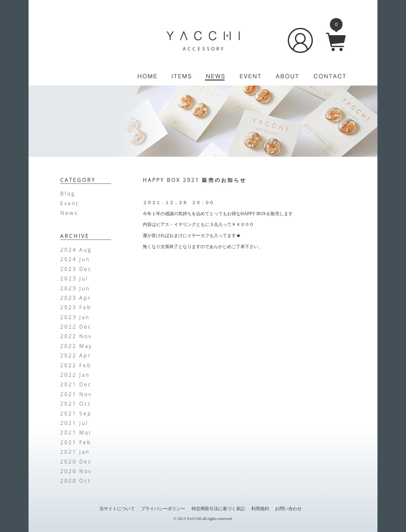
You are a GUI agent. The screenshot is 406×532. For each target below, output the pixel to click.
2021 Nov (76, 394)
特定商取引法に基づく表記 (218, 509)
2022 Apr (76, 356)
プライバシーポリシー (163, 509)
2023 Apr (76, 298)
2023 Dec (76, 269)
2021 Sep (76, 413)
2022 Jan (75, 375)
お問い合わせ (288, 509)
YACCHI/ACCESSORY (203, 41)
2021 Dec (76, 384)
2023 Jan (75, 317)
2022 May (76, 346)
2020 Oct (76, 481)
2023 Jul (74, 279)
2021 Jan (75, 452)
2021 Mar (76, 433)
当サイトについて (117, 509)
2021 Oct (76, 404)
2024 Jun (75, 259)
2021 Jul (74, 423)
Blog (68, 194)
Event (70, 203)
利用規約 (260, 509)
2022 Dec (76, 327)
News (69, 213)
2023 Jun (75, 288)
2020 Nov (76, 471)
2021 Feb (76, 442)
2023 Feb (76, 307)
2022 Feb (76, 365)
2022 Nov (76, 336)
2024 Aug (76, 250)
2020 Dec (76, 462)
